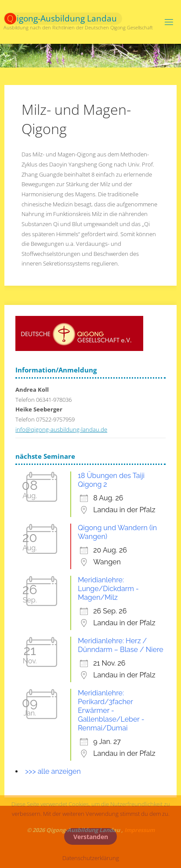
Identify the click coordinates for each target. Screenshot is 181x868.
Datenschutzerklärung (91, 858)
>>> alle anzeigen (53, 771)
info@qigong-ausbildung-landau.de (61, 430)
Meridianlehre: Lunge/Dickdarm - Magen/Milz (108, 589)
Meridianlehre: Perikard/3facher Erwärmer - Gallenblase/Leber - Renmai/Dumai (111, 710)
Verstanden (91, 837)
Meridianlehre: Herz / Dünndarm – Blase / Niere (121, 645)
